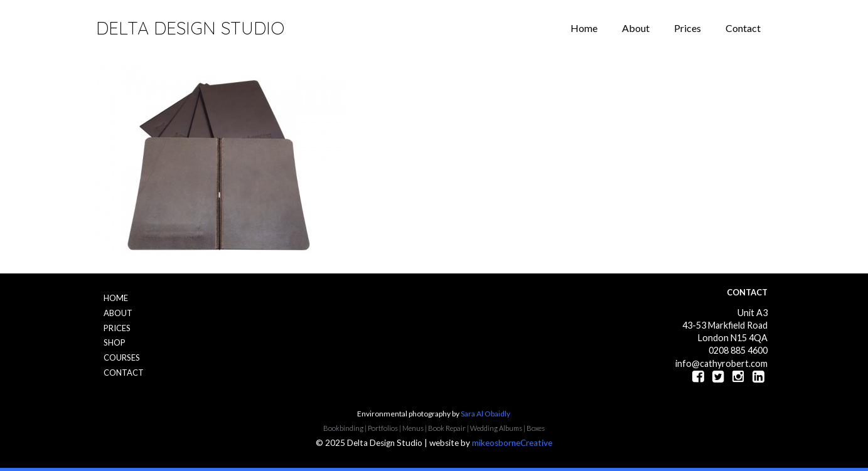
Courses (122, 357)
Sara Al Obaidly (485, 414)
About (636, 28)
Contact (743, 28)
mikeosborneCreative (512, 443)
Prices (688, 28)
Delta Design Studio (190, 28)
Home (584, 28)
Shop (115, 342)
